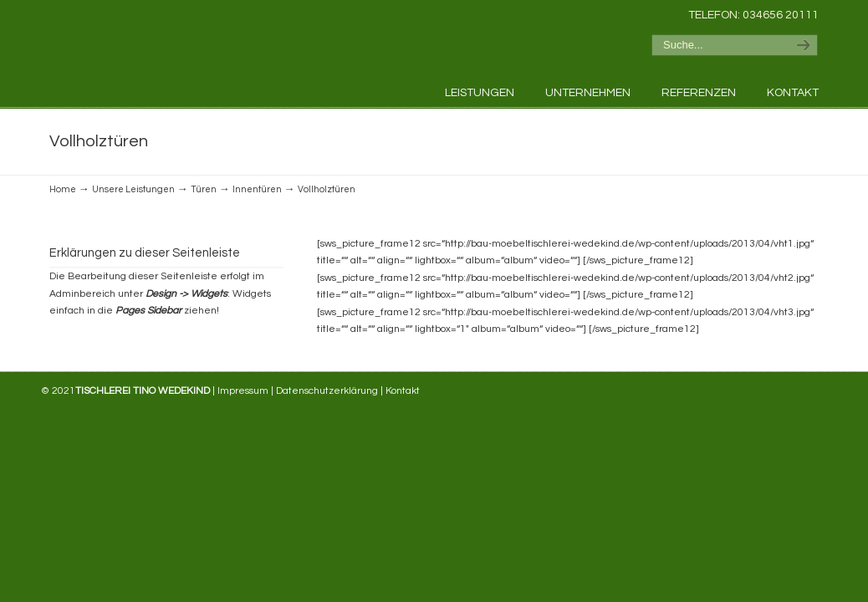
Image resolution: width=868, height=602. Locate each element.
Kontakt (403, 391)
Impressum (243, 391)
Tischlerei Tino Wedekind (166, 47)
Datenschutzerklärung (327, 391)
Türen (204, 189)
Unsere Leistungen (133, 189)
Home (63, 189)
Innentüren (257, 189)
